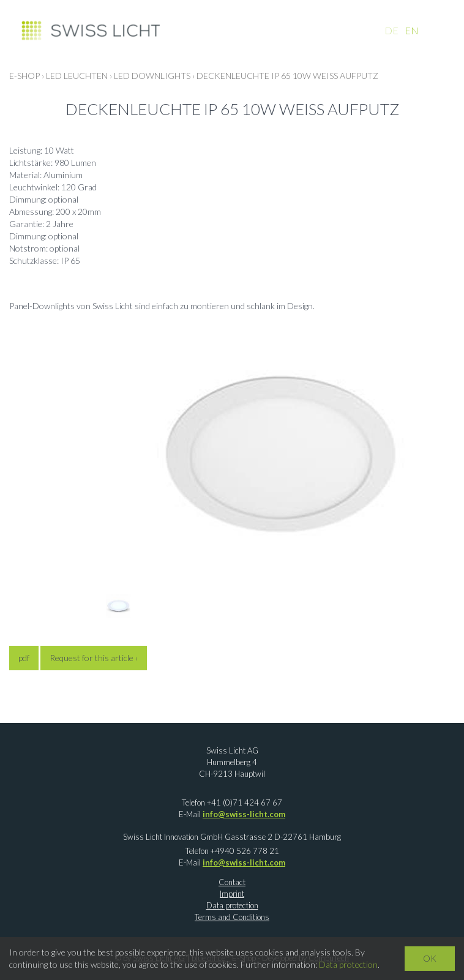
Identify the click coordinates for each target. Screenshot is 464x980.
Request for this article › (94, 658)
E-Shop (24, 76)
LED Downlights (152, 76)
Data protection (232, 905)
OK (430, 958)
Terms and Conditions (232, 917)
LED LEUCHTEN (77, 76)
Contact (232, 882)
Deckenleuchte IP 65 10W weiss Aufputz (287, 76)
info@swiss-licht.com (244, 814)
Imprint (232, 894)
